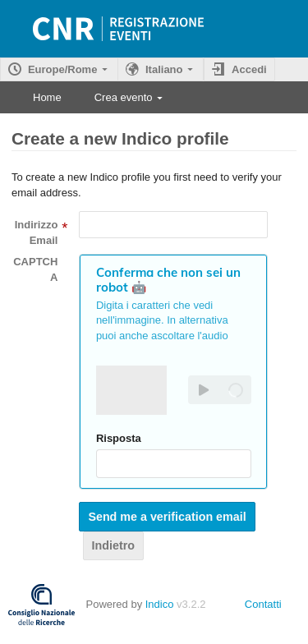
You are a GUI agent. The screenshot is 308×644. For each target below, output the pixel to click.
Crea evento (124, 97)
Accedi (249, 69)
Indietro (113, 545)
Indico (160, 604)
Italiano (164, 69)
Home (47, 97)
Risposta (119, 438)
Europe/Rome (63, 69)
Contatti (263, 604)
